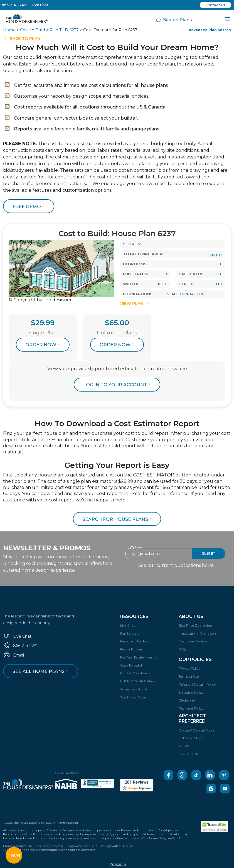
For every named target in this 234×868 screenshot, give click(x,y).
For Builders (130, 633)
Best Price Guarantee (195, 625)
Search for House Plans (118, 519)
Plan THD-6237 (64, 30)
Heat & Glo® (188, 754)
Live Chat (40, 5)
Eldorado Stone (191, 738)
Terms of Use (189, 676)
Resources (134, 616)
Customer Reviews (193, 641)
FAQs (183, 649)
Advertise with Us (134, 689)
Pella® (184, 746)
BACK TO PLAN (25, 39)
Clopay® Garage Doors (197, 730)
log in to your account (117, 385)
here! (207, 565)
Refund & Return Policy (197, 684)
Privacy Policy (189, 668)
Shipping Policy (191, 692)
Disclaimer (187, 700)
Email (13, 655)
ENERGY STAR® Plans (138, 681)
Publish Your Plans (135, 673)
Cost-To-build (131, 665)
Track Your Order (134, 697)
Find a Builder (131, 649)
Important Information (197, 633)
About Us (191, 616)
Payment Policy (191, 708)
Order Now (43, 345)
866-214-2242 (14, 5)
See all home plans (41, 671)
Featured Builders (134, 641)
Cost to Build (33, 30)
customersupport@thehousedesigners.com (66, 850)
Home (9, 30)
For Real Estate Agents (138, 657)
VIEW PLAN (134, 304)
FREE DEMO (29, 207)
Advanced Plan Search (210, 30)
